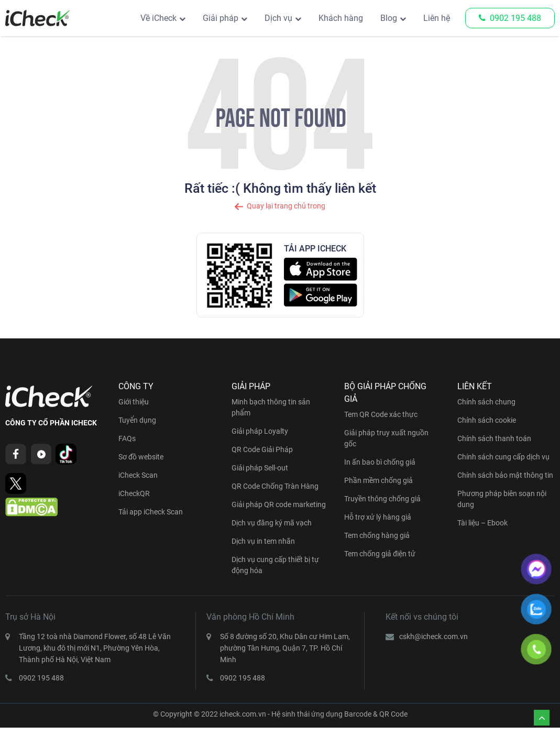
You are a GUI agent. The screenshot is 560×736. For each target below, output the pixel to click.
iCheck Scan (138, 475)
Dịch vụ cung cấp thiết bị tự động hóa (275, 565)
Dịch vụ (278, 18)
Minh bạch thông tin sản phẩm (271, 407)
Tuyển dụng (137, 420)
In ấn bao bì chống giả (380, 462)
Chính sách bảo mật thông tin (505, 475)
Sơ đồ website (141, 457)
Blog (389, 18)
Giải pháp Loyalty (260, 431)
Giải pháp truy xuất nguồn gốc (386, 438)
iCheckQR (134, 493)
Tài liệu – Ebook (482, 523)
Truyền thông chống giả (382, 499)
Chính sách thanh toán (494, 438)
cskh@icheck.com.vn (433, 636)
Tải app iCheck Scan (151, 512)
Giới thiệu (134, 402)
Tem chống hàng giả (377, 535)
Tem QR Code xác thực (381, 414)
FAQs (127, 438)
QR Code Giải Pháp (262, 449)
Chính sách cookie (487, 420)
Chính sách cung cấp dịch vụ (503, 457)
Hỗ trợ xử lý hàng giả (378, 517)
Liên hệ (437, 18)
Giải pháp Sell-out (260, 468)
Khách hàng (341, 18)
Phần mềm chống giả (378, 480)
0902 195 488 (510, 18)
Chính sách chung (486, 402)
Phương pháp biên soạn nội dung (502, 499)
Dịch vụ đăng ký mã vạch (272, 523)
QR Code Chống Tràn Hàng (275, 486)
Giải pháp (221, 18)
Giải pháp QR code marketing (279, 504)
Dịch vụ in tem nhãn (263, 541)
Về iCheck (158, 18)
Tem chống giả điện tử (380, 554)
